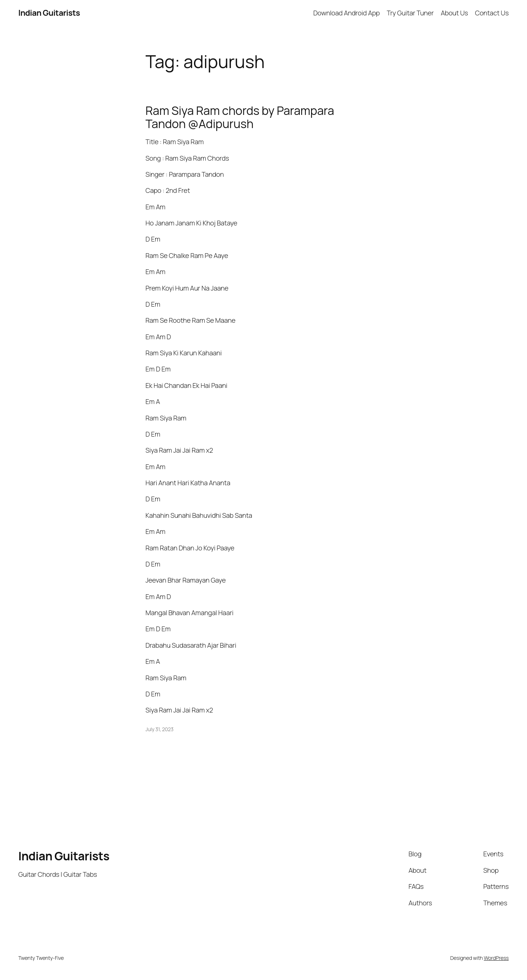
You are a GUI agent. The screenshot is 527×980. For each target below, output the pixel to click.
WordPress (496, 958)
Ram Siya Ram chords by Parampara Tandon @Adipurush (240, 117)
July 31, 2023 (160, 729)
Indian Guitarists (64, 856)
